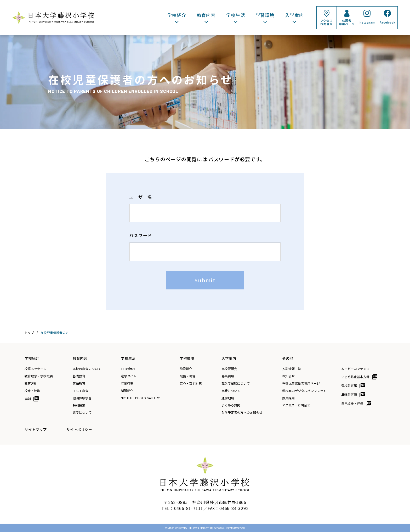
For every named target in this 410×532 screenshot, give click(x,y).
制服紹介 (127, 391)
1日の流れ (128, 369)
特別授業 (79, 405)
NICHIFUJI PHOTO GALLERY (140, 398)
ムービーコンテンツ (355, 369)
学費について (231, 391)
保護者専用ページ (347, 22)
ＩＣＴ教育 (81, 391)
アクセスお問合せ (326, 22)
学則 (28, 399)
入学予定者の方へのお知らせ (242, 412)
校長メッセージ (36, 369)
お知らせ (288, 376)
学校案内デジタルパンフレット (304, 391)
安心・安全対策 (191, 383)
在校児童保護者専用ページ (301, 383)
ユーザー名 (141, 197)
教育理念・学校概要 (39, 376)
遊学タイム (129, 376)
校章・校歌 (32, 391)
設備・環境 (187, 376)
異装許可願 (349, 394)
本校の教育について (87, 369)
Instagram (367, 22)
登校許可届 (349, 386)
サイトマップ (36, 429)
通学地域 (228, 398)
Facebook (388, 22)
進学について (82, 412)
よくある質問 (231, 405)
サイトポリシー (79, 429)
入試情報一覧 (292, 369)
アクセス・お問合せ (296, 405)
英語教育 (79, 383)
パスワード (141, 235)
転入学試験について (236, 383)
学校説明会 (229, 369)
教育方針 (31, 383)
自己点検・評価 (352, 403)
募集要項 (228, 376)
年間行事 (127, 383)
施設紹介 (186, 369)
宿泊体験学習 (82, 398)
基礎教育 (79, 376)
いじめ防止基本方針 (355, 377)
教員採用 (288, 398)
